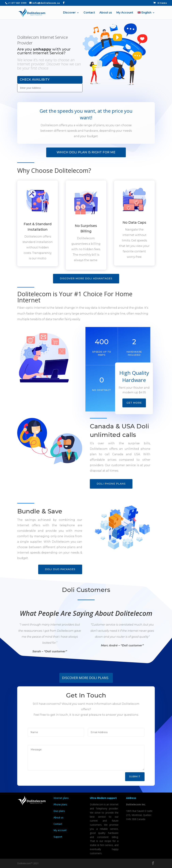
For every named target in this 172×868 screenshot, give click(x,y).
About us (106, 13)
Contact (89, 13)
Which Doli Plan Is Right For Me (86, 152)
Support (58, 837)
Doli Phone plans (111, 484)
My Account (125, 13)
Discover (69, 13)
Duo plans (59, 811)
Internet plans (61, 798)
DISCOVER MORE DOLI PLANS (85, 678)
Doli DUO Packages (60, 569)
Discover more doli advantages (86, 278)
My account (60, 830)
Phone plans (60, 804)
